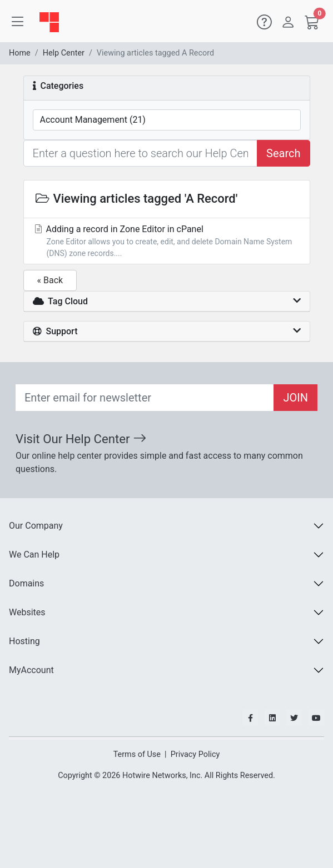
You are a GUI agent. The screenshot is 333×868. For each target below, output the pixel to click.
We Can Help (34, 555)
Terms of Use (137, 754)
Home (20, 53)
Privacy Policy (195, 754)
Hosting (24, 641)
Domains (26, 583)
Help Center (64, 53)
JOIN (295, 398)
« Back (50, 280)
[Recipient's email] (145, 398)
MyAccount (31, 670)
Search (283, 153)
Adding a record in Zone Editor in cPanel (167, 242)
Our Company (36, 526)
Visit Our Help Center (81, 439)
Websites (27, 612)
